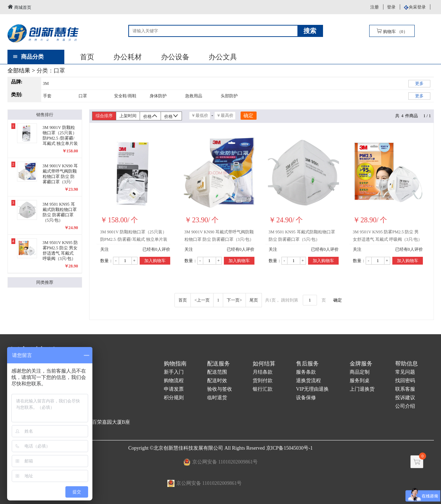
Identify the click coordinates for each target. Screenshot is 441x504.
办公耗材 (128, 57)
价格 (150, 116)
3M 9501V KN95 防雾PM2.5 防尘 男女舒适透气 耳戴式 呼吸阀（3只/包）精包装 (388, 237)
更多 (419, 83)
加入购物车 (155, 261)
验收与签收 (220, 389)
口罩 (83, 96)
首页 (87, 57)
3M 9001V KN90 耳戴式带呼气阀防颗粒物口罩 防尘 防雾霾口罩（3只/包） (219, 236)
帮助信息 (407, 364)
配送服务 (219, 364)
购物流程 (174, 381)
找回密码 (405, 381)
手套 (47, 96)
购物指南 (175, 364)
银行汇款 (263, 389)
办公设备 (175, 57)
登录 (391, 7)
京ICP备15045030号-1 (289, 448)
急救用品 (194, 96)
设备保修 (306, 398)
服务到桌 (360, 381)
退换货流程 (308, 381)
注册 (375, 7)
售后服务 (307, 364)
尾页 (254, 300)
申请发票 (174, 389)
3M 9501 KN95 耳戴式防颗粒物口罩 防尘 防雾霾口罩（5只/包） (302, 236)
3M (46, 83)
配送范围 (217, 372)
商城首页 (19, 7)
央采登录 (417, 7)
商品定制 (360, 372)
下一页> (234, 300)
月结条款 (263, 372)
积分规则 (174, 398)
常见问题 (405, 372)
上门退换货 (362, 389)
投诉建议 (405, 398)
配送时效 (217, 381)
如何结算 (264, 364)
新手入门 (174, 372)
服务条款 (306, 372)
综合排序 (104, 116)
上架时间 (128, 116)
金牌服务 (361, 364)
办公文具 (223, 57)
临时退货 (217, 398)
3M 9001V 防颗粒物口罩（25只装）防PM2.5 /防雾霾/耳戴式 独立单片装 (134, 236)
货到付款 (263, 381)
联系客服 (405, 389)
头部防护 (229, 96)
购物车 (392, 31)
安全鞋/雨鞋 (125, 96)
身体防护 (158, 96)
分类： (51, 71)
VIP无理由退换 (313, 389)
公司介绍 (405, 406)
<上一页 (202, 300)
